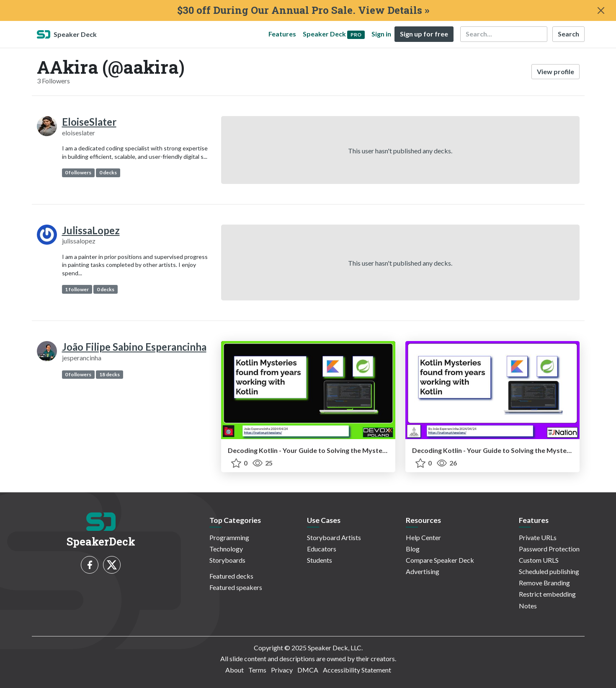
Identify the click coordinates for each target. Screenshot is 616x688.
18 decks (110, 374)
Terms (257, 670)
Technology (226, 549)
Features (282, 34)
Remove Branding (544, 583)
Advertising (423, 571)
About (235, 670)
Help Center (423, 537)
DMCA (308, 670)
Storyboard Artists (334, 537)
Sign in (381, 34)
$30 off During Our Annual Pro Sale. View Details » (303, 10)
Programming (229, 537)
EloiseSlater (89, 122)
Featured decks (231, 576)
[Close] (601, 10)
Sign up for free (424, 34)
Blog (413, 549)
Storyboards (227, 560)
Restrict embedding (547, 594)
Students (320, 560)
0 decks (108, 172)
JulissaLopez (91, 230)
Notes (528, 606)
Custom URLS (539, 560)
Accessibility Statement (357, 670)
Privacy (282, 670)
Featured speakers (236, 587)
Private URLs (538, 537)
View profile (555, 71)
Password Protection (549, 549)
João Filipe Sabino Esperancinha (134, 347)
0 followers (78, 172)
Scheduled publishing (549, 571)
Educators (322, 549)
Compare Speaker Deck (440, 560)
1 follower (77, 289)
